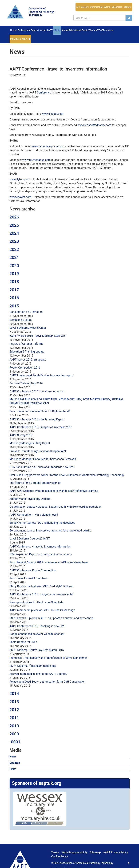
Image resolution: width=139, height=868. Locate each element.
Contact (127, 7)
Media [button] (57, 30)
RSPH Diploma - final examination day (33, 666)
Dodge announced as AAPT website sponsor (37, 634)
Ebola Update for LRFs (23, 642)
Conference (44, 93)
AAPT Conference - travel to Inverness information (40, 547)
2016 (14, 298)
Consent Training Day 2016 (26, 383)
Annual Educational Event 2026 (77, 30)
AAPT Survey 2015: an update (28, 360)
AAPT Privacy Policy (116, 852)
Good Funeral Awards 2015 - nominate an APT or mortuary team (49, 562)
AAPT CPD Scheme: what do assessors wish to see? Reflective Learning (54, 491)
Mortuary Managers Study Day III (30, 443)
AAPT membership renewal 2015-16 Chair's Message (42, 610)
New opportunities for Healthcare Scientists (37, 602)
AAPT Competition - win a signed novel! (34, 515)
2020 (14, 266)
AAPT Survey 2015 (21, 435)
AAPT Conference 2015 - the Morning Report (37, 419)
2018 (14, 282)
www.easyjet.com (21, 197)
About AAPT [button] (46, 30)
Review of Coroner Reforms (26, 344)
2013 (14, 702)
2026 (14, 217)
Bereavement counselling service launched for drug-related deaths (50, 531)
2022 (14, 249)
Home (13, 30)
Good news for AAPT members (29, 578)
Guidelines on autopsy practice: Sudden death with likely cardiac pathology (55, 507)
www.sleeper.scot (53, 114)
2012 (14, 710)
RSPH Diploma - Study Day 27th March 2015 (37, 650)
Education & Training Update (27, 352)
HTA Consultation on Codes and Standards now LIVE (42, 467)
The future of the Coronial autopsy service (35, 483)
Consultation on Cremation (26, 312)
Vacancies (117, 7)
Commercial (96, 7)
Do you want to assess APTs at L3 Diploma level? (40, 411)
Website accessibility (74, 852)
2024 (14, 233)
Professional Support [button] (28, 30)
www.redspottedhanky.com (94, 125)
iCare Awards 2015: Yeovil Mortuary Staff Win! (38, 336)
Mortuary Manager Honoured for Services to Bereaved (43, 459)
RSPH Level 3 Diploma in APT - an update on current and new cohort (51, 618)
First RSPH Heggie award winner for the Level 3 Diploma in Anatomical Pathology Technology (67, 475)
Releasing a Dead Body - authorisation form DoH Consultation (47, 682)
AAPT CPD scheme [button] (104, 30)
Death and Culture (21, 320)
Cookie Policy (60, 856)
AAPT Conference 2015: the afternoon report (37, 391)
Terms (55, 852)
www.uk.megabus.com (37, 160)
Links (13, 769)
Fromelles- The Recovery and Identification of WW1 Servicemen (49, 658)
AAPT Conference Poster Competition (33, 570)
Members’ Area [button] (19, 39)
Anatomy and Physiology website (30, 499)
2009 (14, 734)
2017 (14, 290)
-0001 (15, 742)
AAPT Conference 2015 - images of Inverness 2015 (41, 427)
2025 (14, 225)
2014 (14, 694)
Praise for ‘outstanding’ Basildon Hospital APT (38, 451)
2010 (14, 726)
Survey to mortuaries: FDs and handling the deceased (42, 523)
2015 (14, 306)
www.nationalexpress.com (48, 146)
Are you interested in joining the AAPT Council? (38, 674)
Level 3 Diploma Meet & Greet (28, 328)
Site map (95, 852)
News (13, 756)
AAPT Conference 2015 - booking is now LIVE (38, 626)
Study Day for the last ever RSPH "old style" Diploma (41, 586)
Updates (15, 763)
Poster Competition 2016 (25, 368)
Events (107, 7)
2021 (14, 257)
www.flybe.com (19, 179)
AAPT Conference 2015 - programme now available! (41, 594)
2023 (14, 241)
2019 (14, 274)
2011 (14, 718)
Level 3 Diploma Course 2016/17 (30, 539)
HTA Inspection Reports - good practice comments (41, 554)
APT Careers (82, 7)
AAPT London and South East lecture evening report (41, 375)
